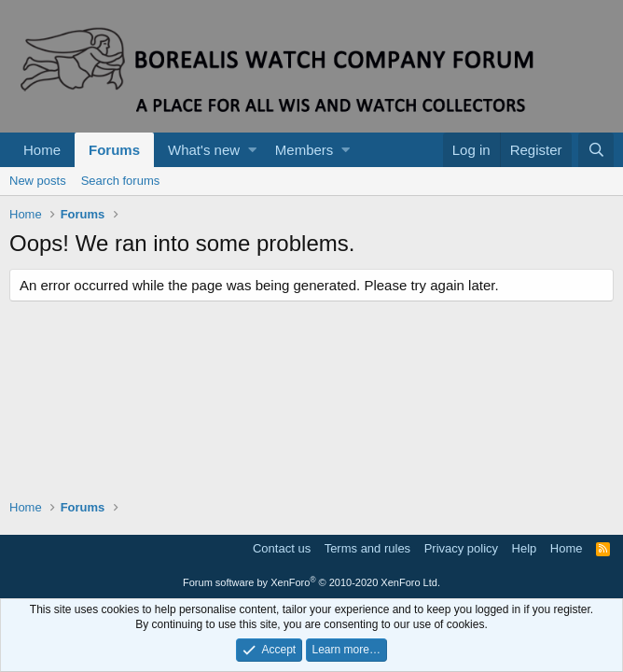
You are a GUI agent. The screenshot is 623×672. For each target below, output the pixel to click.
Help (525, 548)
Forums (114, 150)
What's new (204, 150)
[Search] (596, 150)
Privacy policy (461, 548)
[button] (252, 150)
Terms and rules (367, 548)
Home (42, 150)
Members (305, 150)
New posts (38, 181)
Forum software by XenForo (311, 582)
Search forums (121, 181)
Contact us (282, 548)
